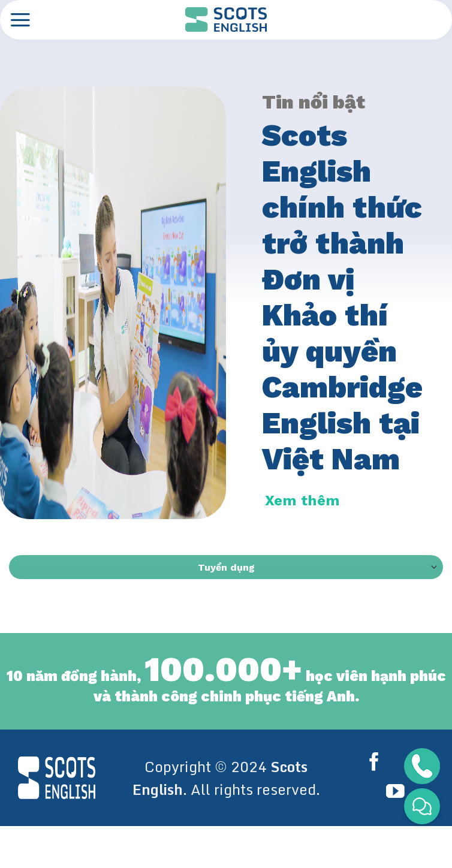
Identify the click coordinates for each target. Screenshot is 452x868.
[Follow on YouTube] (395, 793)
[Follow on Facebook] (377, 763)
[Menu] (20, 20)
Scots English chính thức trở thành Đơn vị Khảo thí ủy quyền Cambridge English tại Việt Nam (342, 297)
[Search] (432, 19)
